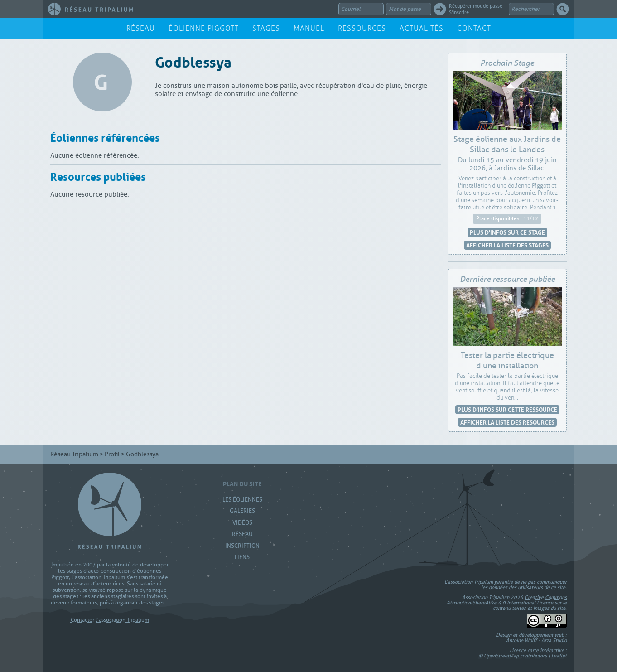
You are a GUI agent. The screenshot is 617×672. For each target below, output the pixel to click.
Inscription (242, 546)
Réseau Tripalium (74, 454)
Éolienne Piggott (204, 28)
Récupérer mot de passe (476, 6)
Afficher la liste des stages (507, 245)
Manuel (309, 28)
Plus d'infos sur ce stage (507, 232)
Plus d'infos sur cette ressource (507, 409)
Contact (474, 28)
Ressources (362, 28)
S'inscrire (459, 12)
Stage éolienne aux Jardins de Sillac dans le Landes (507, 145)
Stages (266, 28)
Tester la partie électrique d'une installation (507, 361)
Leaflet (559, 656)
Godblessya (193, 60)
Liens (242, 557)
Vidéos (242, 523)
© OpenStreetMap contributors (513, 656)
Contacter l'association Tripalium (110, 620)
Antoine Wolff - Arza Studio (536, 640)
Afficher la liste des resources (507, 422)
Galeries (242, 511)
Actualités (422, 28)
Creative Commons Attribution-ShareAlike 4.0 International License (507, 600)
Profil (112, 454)
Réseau (141, 28)
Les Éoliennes (242, 500)
